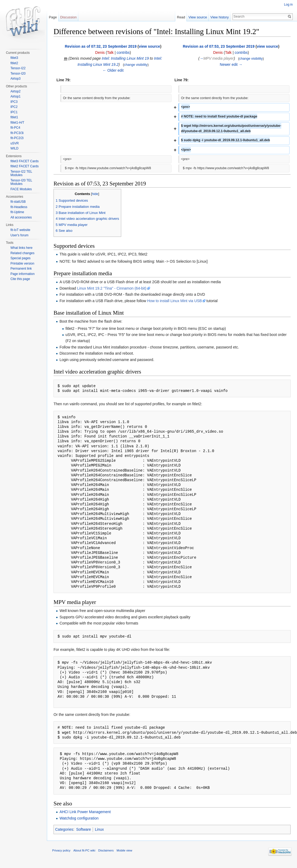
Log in (288, 5)
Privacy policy (61, 850)
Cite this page (20, 279)
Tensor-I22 (18, 68)
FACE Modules (21, 189)
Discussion (68, 17)
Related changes (22, 253)
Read (181, 17)
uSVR (15, 143)
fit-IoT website (20, 230)
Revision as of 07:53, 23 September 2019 (219, 46)
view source (149, 46)
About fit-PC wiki (84, 850)
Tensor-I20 (18, 74)
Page (53, 17)
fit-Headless (19, 207)
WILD (14, 148)
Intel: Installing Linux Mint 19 (125, 58)
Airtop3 (15, 79)
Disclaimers (106, 850)
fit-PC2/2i (17, 138)
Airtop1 (15, 96)
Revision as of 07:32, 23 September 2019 (101, 46)
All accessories (21, 217)
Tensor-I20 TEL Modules (21, 182)
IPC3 (14, 102)
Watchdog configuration (79, 818)
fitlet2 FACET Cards (25, 166)
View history (220, 17)
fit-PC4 (15, 128)
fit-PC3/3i (17, 133)
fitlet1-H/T (17, 123)
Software (84, 829)
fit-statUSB (18, 202)
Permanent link (21, 269)
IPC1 (14, 112)
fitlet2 (14, 63)
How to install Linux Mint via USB (175, 301)
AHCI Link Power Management (85, 812)
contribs (123, 52)
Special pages (20, 258)
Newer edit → (231, 64)
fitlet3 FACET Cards (25, 161)
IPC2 (14, 107)
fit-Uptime (17, 212)
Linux (99, 829)
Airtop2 (15, 91)
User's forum (19, 235)
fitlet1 (14, 117)
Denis (100, 52)
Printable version (22, 263)
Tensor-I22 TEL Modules (21, 173)
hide (95, 194)
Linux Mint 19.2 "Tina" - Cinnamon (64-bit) (112, 288)
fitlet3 (14, 58)
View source (198, 17)
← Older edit (113, 70)
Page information (23, 274)
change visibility (136, 65)
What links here (21, 248)
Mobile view (124, 850)
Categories (64, 829)
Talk (110, 52)
